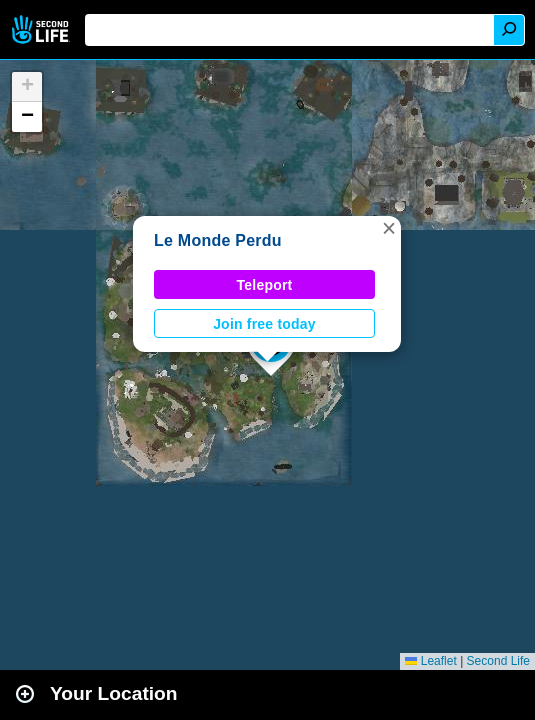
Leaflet (430, 661)
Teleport (265, 285)
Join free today (264, 324)
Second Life (42, 29)
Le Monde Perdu (218, 240)
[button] (389, 228)
